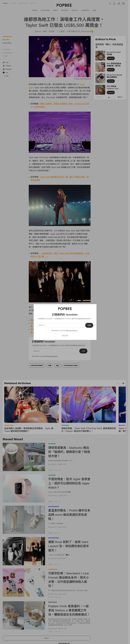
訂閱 (89, 325)
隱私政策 (75, 331)
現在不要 (65, 336)
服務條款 (69, 331)
